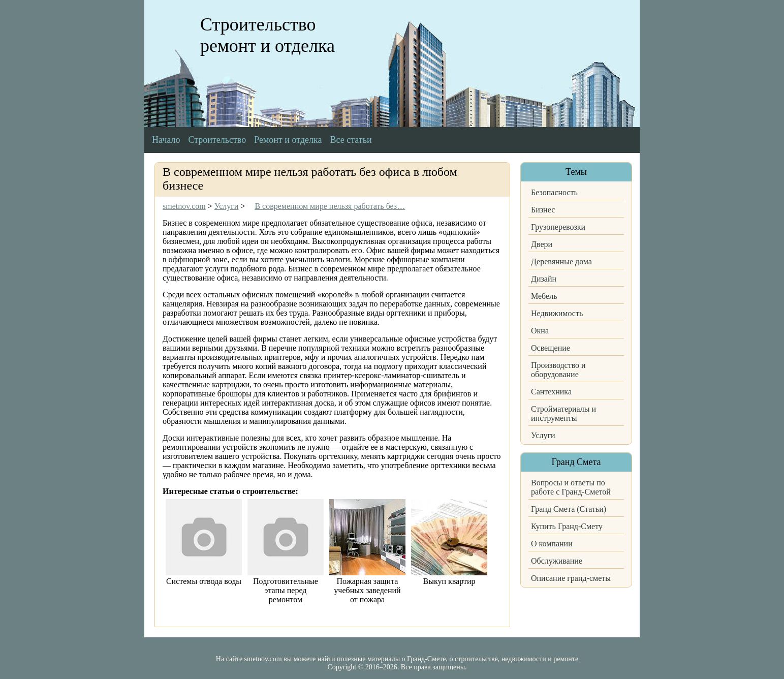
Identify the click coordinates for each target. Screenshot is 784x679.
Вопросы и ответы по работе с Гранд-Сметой (571, 487)
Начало (166, 140)
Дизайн (544, 279)
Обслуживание (557, 561)
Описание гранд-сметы (571, 578)
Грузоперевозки (558, 227)
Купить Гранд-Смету (567, 526)
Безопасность (554, 192)
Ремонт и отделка (288, 140)
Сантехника (551, 392)
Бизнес (543, 210)
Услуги (543, 435)
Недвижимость (557, 313)
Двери (542, 244)
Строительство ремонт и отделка (268, 35)
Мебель (544, 296)
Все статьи (351, 140)
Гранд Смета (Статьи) (569, 509)
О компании (552, 544)
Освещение (551, 348)
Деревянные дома (561, 261)
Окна (540, 331)
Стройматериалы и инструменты (563, 413)
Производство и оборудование (558, 370)
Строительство (217, 140)
